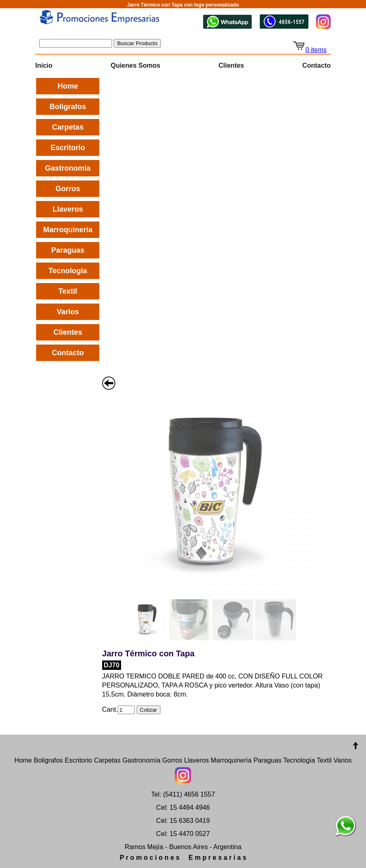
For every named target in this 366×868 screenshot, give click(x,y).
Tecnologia (68, 271)
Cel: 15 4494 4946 (183, 807)
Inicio (44, 65)
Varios (68, 312)
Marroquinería (231, 760)
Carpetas (68, 127)
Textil (68, 291)
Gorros (68, 189)
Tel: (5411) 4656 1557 (183, 794)
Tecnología (299, 760)
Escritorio (68, 148)
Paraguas (68, 250)
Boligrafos (68, 107)
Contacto (317, 65)
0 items (309, 50)
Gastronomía (141, 760)
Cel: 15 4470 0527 (183, 834)
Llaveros (68, 209)
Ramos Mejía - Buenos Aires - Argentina (183, 847)
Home (68, 86)
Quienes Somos (136, 65)
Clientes (231, 65)
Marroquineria (68, 230)
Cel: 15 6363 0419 (183, 821)
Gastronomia (68, 168)
